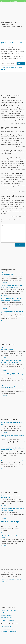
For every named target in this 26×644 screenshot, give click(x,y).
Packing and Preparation (8, 608)
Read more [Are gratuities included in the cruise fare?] (4, 420)
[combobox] (9, 63)
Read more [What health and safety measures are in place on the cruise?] (4, 384)
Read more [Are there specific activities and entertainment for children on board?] (4, 371)
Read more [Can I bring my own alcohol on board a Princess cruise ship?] (4, 506)
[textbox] (9, 63)
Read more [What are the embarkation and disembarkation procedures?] (4, 521)
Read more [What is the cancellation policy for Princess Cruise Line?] (4, 271)
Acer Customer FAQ (6, 615)
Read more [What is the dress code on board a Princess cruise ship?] (4, 346)
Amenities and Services (7, 606)
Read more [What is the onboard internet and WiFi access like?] (4, 433)
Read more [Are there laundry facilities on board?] (4, 457)
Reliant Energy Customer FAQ (9, 620)
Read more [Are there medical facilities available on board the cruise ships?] (4, 446)
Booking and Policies (7, 601)
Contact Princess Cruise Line (9, 598)
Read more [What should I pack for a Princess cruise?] (4, 534)
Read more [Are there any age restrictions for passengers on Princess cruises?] (4, 296)
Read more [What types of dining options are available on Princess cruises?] (4, 358)
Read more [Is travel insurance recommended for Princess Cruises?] (4, 309)
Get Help (21, 63)
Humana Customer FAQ (7, 617)
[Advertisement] (13, 83)
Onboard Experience (6, 603)
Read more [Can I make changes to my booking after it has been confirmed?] (4, 284)
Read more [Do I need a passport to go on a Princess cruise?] (4, 494)
